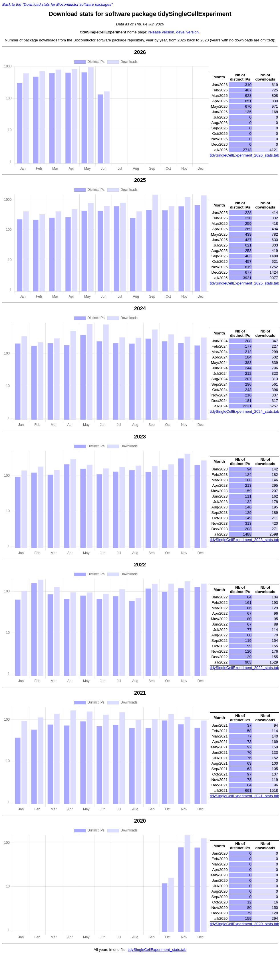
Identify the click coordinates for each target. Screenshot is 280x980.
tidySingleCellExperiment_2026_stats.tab (244, 155)
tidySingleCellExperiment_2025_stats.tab (244, 283)
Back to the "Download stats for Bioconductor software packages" (58, 4)
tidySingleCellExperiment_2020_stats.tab (244, 924)
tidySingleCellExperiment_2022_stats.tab (244, 668)
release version (161, 32)
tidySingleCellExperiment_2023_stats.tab (244, 540)
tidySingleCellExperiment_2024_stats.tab (244, 411)
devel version (188, 32)
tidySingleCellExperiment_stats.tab (157, 950)
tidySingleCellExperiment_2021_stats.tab (244, 796)
